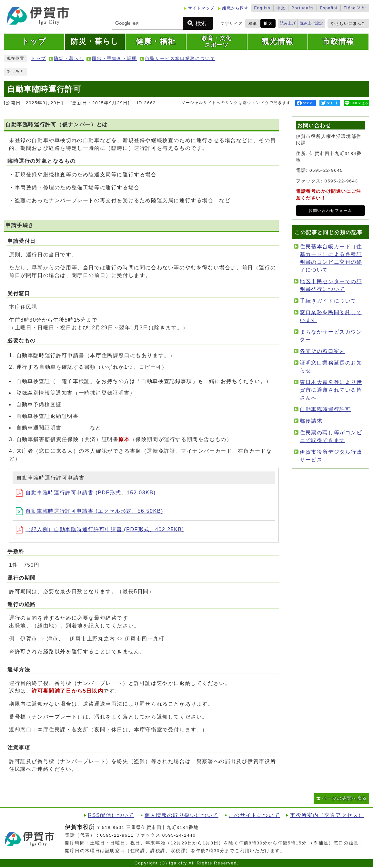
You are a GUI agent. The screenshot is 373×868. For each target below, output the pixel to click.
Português (302, 8)
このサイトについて (254, 815)
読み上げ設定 (311, 23)
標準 (253, 24)
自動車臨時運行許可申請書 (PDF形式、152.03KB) (86, 493)
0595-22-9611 (117, 835)
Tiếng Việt (355, 8)
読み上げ (288, 23)
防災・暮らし (69, 59)
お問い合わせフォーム (330, 211)
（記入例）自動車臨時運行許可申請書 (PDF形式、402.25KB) (100, 529)
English (262, 8)
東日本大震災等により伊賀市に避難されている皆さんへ (331, 390)
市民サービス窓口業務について (180, 59)
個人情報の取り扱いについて (181, 815)
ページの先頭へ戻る (345, 798)
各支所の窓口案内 (323, 351)
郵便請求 (311, 421)
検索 (201, 23)
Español (329, 8)
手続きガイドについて (328, 301)
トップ (39, 59)
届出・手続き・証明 (114, 59)
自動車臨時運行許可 (325, 409)
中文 (281, 8)
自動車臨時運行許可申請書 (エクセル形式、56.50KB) (90, 511)
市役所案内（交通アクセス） (327, 815)
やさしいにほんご (348, 24)
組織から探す (236, 8)
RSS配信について (111, 815)
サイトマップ (201, 8)
